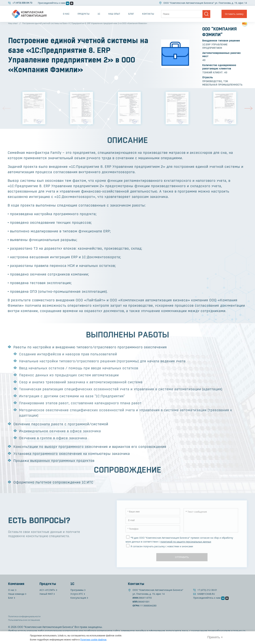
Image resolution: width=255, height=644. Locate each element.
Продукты (84, 14)
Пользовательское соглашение (24, 620)
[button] (7, 108)
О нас (66, 14)
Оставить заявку (234, 14)
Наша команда (16, 594)
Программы (77, 590)
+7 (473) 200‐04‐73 (22, 3)
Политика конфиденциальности (24, 616)
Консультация (78, 598)
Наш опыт (114, 14)
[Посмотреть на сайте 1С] (244, 24)
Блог (131, 14)
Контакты (148, 14)
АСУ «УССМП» (47, 590)
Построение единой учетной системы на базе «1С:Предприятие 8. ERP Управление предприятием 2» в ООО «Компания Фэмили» (85, 23)
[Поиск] (206, 14)
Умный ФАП (46, 594)
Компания (16, 584)
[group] (32, 108)
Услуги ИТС (77, 594)
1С (99, 14)
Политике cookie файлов (93, 640)
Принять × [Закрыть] (215, 637)
